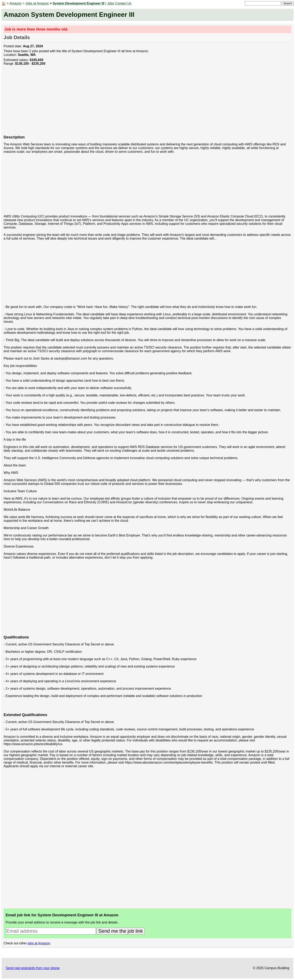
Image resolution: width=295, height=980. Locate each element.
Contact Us (123, 3)
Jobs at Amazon (37, 3)
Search (288, 3)
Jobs (111, 3)
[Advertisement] (127, 102)
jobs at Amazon (39, 943)
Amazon (16, 3)
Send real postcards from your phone (33, 968)
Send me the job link (121, 931)
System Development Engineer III (79, 3)
